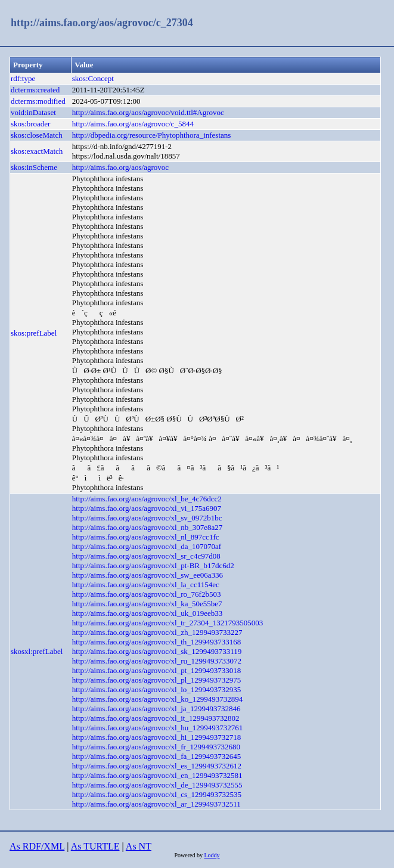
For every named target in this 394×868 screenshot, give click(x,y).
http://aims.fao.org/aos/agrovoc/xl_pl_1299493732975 (157, 680)
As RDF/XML (37, 846)
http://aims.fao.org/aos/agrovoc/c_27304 (102, 23)
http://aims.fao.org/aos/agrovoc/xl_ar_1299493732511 (156, 804)
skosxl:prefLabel (37, 651)
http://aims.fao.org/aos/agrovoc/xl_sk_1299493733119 (157, 651)
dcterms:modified (38, 101)
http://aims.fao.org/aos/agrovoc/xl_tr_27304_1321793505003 (167, 623)
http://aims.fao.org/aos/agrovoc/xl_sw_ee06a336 (148, 575)
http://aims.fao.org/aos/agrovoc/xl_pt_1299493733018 (157, 670)
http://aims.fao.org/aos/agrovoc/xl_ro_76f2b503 (147, 594)
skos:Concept (93, 78)
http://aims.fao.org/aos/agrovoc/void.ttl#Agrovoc (148, 112)
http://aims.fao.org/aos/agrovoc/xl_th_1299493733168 (157, 642)
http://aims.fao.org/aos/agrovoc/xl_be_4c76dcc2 (147, 499)
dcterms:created (35, 90)
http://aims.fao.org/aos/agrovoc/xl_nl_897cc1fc (146, 537)
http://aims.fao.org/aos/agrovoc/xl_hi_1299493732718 (157, 737)
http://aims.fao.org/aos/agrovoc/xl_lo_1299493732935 (157, 689)
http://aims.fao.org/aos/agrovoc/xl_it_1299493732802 (156, 718)
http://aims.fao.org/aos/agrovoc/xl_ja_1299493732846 (156, 709)
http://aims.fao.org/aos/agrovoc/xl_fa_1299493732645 (157, 756)
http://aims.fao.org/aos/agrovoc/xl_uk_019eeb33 (148, 613)
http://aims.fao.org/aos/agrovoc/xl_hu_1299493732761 (157, 728)
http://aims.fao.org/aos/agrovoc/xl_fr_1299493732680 (156, 747)
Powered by (189, 855)
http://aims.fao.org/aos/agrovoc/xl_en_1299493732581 (157, 775)
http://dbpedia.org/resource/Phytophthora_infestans (152, 135)
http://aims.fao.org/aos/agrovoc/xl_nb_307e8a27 (148, 527)
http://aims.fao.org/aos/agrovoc (120, 167)
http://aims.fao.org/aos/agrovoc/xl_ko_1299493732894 (157, 699)
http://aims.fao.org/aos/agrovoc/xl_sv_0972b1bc (147, 518)
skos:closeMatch (37, 135)
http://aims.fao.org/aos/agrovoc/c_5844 (133, 124)
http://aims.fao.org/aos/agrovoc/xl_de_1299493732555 (157, 785)
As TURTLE (95, 846)
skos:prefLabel (34, 333)
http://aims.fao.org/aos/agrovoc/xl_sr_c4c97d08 (146, 556)
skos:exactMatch (37, 151)
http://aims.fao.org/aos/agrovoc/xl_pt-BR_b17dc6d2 (153, 565)
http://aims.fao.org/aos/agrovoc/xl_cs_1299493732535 (157, 794)
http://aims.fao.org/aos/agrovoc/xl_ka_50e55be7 (147, 604)
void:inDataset (33, 112)
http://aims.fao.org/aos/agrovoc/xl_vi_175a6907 (147, 508)
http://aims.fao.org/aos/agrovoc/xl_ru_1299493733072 (157, 661)
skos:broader (30, 124)
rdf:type (23, 78)
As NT (139, 846)
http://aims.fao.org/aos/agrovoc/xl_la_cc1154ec (146, 585)
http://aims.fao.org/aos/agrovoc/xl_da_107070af (147, 546)
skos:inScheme (34, 167)
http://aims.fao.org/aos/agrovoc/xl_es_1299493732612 (157, 766)
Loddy (212, 855)
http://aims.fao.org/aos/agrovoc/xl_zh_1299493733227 (157, 632)
